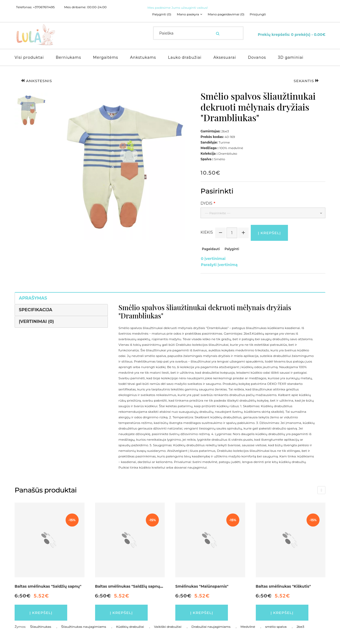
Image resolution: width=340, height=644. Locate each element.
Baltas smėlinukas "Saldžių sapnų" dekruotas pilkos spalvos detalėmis (163, 586)
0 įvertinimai (213, 259)
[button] (31, 110)
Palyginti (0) (162, 14)
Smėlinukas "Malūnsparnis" (202, 586)
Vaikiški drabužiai (168, 626)
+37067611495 (44, 7)
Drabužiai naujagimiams (211, 626)
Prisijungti (258, 14)
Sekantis (306, 81)
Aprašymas (33, 297)
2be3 (300, 626)
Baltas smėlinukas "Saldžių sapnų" (48, 586)
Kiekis (207, 233)
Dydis (206, 203)
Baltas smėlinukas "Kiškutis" (283, 586)
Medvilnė (248, 626)
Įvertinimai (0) (36, 321)
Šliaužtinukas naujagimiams (84, 626)
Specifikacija (36, 309)
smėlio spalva (276, 626)
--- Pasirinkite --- (218, 213)
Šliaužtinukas (41, 626)
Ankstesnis (37, 81)
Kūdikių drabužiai (130, 626)
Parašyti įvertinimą (219, 264)
